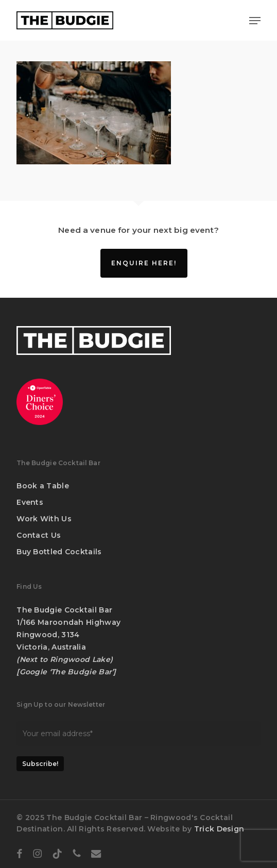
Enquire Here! (144, 263)
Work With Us (44, 519)
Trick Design (219, 829)
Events (30, 502)
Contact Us (39, 535)
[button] (255, 21)
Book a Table (43, 486)
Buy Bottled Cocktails (59, 552)
